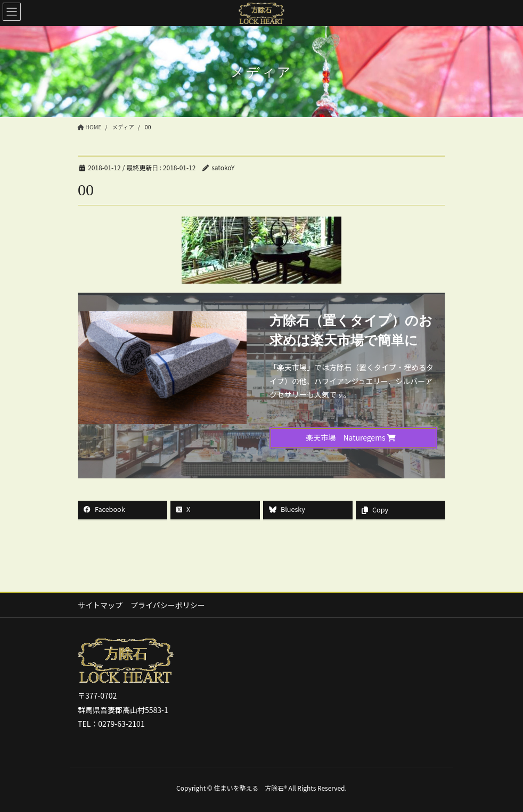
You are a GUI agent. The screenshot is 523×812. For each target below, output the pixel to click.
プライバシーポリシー (168, 605)
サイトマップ (100, 605)
